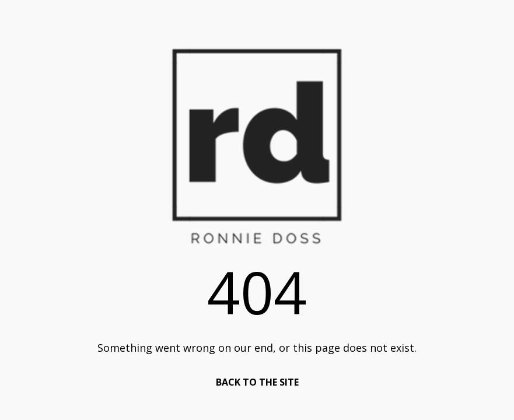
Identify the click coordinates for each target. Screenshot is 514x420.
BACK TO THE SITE (257, 382)
